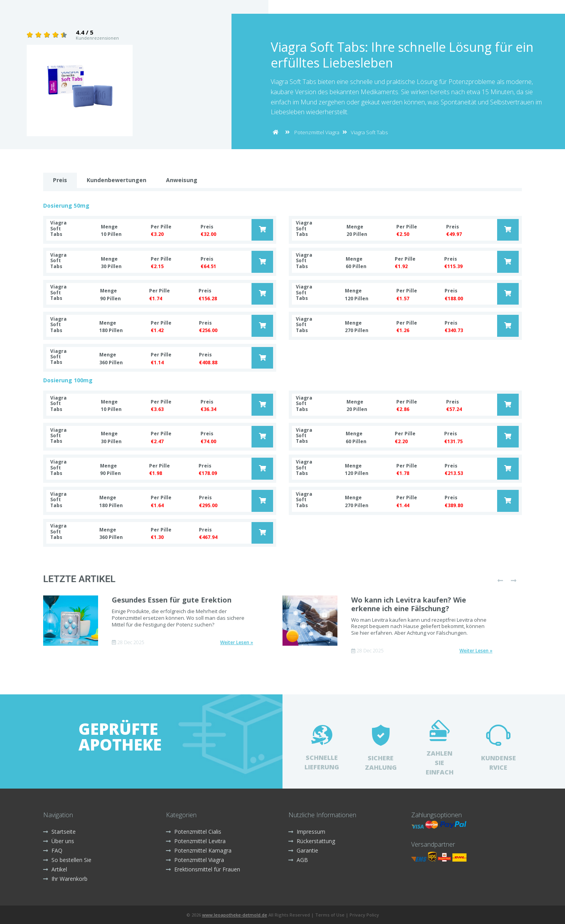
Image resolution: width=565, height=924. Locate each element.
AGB (298, 860)
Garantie (303, 850)
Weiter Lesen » (237, 643)
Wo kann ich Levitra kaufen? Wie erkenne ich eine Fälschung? (409, 604)
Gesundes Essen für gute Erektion (172, 600)
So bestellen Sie (67, 860)
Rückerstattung (312, 841)
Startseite (59, 832)
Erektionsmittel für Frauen (203, 869)
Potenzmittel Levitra (196, 841)
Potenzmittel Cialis (194, 832)
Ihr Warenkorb (65, 879)
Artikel (55, 869)
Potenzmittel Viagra (317, 132)
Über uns (59, 841)
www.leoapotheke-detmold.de (235, 915)
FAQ (53, 850)
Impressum (307, 832)
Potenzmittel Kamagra (199, 850)
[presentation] (500, 581)
